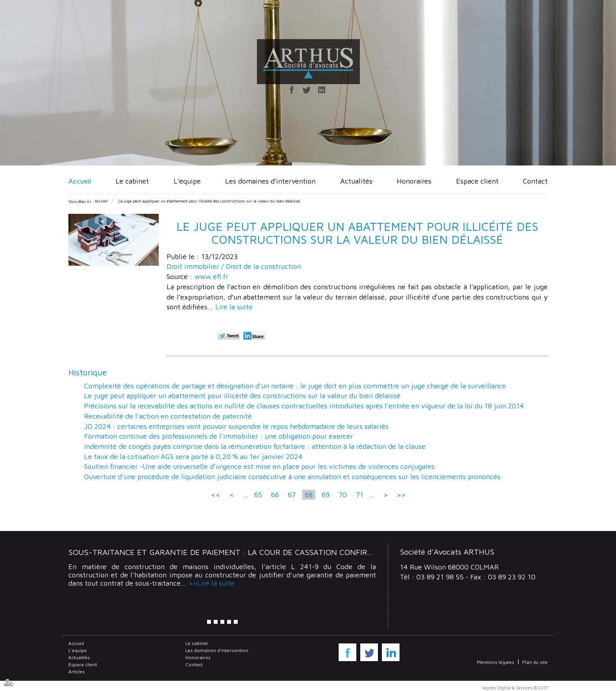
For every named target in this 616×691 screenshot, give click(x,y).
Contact (535, 181)
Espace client (477, 181)
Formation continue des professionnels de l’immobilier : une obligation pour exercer (219, 436)
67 (292, 495)
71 (360, 495)
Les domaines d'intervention (270, 181)
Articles (77, 672)
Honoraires (414, 181)
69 (326, 495)
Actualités (356, 181)
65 (258, 495)
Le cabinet (132, 181)
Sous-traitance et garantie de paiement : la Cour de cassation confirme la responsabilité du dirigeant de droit (308, 552)
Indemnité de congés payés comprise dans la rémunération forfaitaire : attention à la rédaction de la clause (255, 446)
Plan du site (535, 662)
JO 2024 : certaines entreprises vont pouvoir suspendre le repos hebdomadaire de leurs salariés (236, 426)
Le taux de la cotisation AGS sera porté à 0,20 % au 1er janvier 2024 (193, 457)
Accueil (80, 181)
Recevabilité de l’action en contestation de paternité (168, 416)
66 (275, 495)
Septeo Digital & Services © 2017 (515, 688)
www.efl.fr (211, 277)
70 (343, 495)
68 (309, 495)
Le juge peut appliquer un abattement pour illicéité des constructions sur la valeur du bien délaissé (209, 201)
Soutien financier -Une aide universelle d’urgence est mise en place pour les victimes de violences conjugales (259, 466)
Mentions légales (496, 662)
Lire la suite (234, 307)
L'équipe (187, 181)
